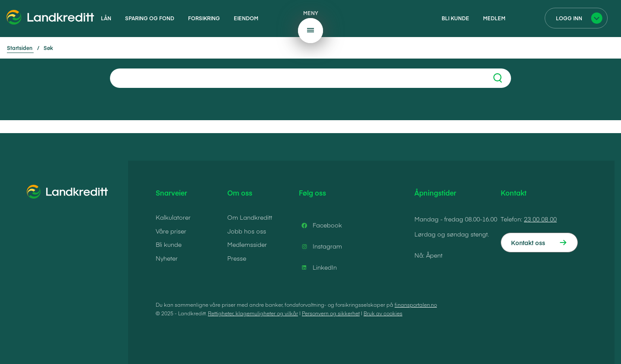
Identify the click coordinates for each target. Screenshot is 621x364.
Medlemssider (247, 244)
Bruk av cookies (383, 313)
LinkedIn (318, 268)
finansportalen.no (416, 305)
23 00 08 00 (540, 219)
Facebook (320, 225)
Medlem (494, 18)
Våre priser (171, 231)
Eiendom (246, 18)
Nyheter (167, 258)
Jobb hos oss (247, 231)
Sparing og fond (150, 18)
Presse (237, 258)
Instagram (320, 246)
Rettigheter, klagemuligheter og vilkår (253, 313)
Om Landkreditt (250, 217)
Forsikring (204, 18)
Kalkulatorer (173, 217)
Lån (106, 18)
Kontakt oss (528, 243)
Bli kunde (455, 18)
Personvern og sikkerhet (331, 313)
